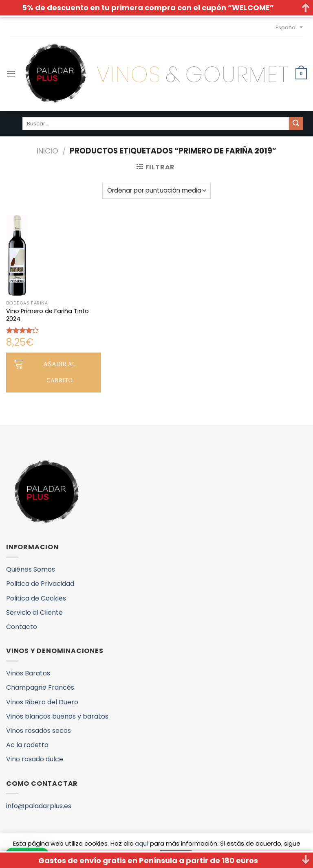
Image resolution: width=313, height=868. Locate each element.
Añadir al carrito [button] (60, 372)
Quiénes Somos (31, 569)
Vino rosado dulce (35, 759)
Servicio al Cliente (34, 613)
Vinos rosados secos (39, 731)
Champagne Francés (40, 687)
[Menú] (11, 73)
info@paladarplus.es (39, 806)
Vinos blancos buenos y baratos (57, 716)
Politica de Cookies (36, 598)
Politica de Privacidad (40, 584)
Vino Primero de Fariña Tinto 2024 (47, 315)
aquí (142, 843)
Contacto (22, 627)
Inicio (47, 151)
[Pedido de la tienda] (156, 191)
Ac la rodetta (27, 745)
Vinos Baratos (28, 673)
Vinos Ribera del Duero (42, 702)
